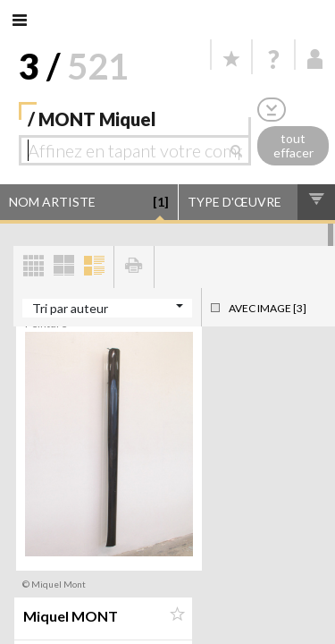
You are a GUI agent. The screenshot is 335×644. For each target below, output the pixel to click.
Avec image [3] (268, 308)
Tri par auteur (70, 308)
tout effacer (293, 146)
